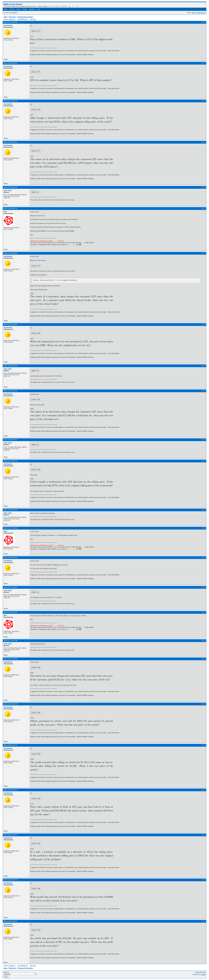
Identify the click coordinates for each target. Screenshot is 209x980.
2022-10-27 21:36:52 (10, 558)
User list (12, 9)
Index (5, 9)
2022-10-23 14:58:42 (10, 63)
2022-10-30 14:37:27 (10, 790)
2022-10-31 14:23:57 (10, 835)
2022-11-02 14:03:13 (10, 921)
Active (194, 13)
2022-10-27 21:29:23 (10, 528)
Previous (11, 19)
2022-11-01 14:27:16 (10, 880)
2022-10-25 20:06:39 (10, 187)
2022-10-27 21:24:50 (10, 510)
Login (38, 9)
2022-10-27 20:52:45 (10, 461)
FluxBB (203, 975)
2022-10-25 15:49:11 (10, 142)
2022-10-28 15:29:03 (10, 704)
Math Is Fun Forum (13, 4)
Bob (5, 212)
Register (32, 9)
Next (34, 19)
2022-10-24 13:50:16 (10, 101)
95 (25, 19)
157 (31, 19)
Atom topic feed (200, 972)
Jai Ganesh (8, 25)
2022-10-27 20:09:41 (10, 440)
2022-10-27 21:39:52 (10, 587)
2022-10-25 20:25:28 (10, 208)
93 (21, 19)
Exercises (12, 17)
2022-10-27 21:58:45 (10, 659)
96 (27, 19)
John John (8, 190)
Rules (19, 9)
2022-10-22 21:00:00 (10, 22)
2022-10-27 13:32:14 (10, 391)
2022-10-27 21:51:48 (10, 641)
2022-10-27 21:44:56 (10, 612)
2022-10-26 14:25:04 (10, 324)
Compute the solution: (25, 17)
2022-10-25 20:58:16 (10, 253)
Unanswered (201, 13)
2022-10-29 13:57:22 (10, 745)
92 (19, 19)
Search (25, 9)
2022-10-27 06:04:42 (10, 366)
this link (57, 565)
